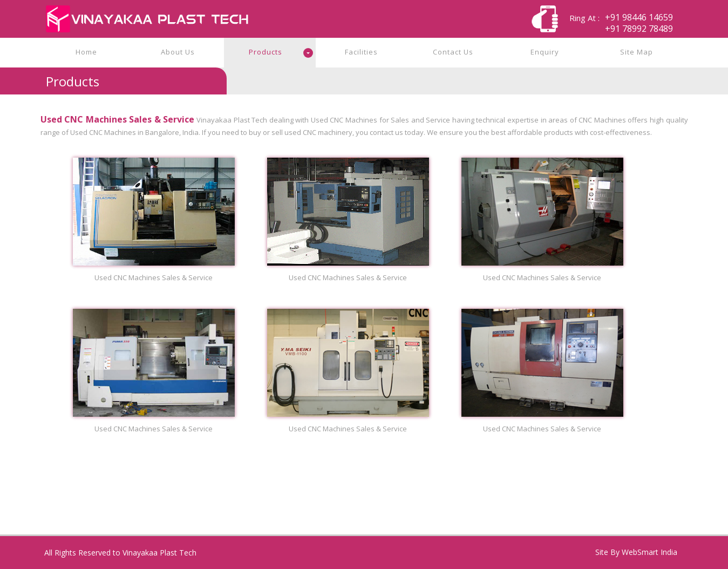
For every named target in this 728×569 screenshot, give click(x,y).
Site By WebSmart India (636, 552)
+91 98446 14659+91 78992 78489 (639, 23)
